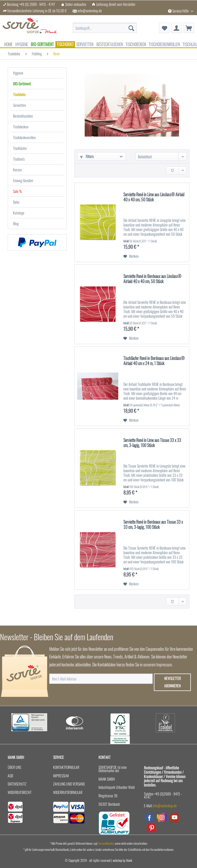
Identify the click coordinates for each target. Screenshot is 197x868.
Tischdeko (19, 94)
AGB (10, 776)
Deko (16, 202)
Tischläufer (20, 148)
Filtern (87, 156)
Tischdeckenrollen (24, 137)
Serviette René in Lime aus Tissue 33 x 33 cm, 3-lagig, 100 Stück (152, 443)
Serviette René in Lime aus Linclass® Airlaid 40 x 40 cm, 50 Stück (154, 197)
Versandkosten (106, 843)
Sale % (17, 191)
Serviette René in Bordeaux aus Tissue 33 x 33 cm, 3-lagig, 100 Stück (153, 525)
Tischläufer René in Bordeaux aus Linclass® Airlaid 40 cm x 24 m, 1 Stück (154, 361)
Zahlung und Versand (69, 784)
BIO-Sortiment (22, 84)
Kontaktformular (66, 767)
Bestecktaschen (23, 116)
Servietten (19, 105)
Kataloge (19, 213)
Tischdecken (21, 127)
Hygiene (18, 73)
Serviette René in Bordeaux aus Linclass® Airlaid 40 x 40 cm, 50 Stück (152, 279)
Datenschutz (17, 784)
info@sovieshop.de (90, 11)
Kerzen (17, 170)
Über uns (14, 767)
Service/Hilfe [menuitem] (179, 11)
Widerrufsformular (68, 792)
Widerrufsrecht (20, 792)
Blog (16, 224)
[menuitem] (105, 28)
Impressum (61, 776)
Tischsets (19, 159)
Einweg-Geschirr (23, 180)
